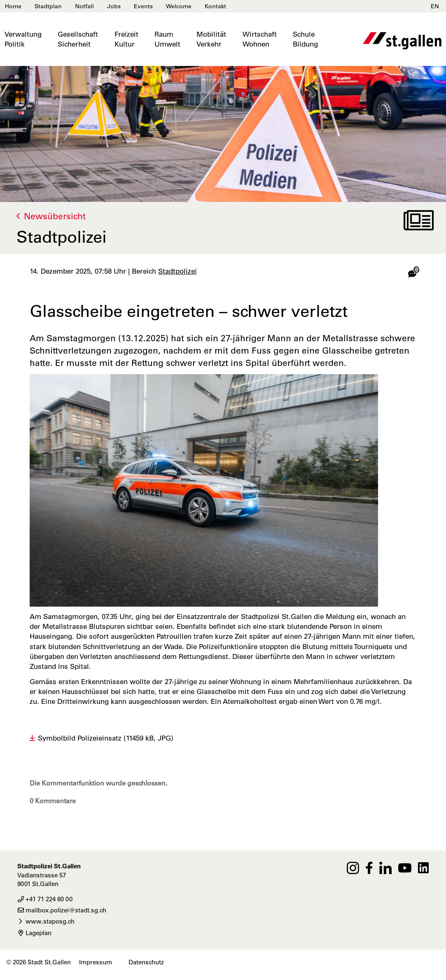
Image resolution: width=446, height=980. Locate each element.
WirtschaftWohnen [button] (260, 39)
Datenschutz (146, 962)
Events (143, 6)
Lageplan (34, 933)
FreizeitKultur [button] (126, 39)
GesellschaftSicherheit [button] (78, 39)
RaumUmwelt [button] (167, 39)
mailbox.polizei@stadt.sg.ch (62, 910)
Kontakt (215, 6)
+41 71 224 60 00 (45, 899)
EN (435, 6)
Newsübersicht (55, 216)
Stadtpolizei (177, 271)
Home (13, 6)
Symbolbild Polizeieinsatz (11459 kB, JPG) (106, 738)
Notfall (84, 6)
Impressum (96, 962)
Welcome (179, 6)
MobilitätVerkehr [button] (211, 39)
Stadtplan (48, 6)
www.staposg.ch (46, 921)
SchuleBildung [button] (305, 39)
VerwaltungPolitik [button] (23, 39)
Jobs (114, 6)
